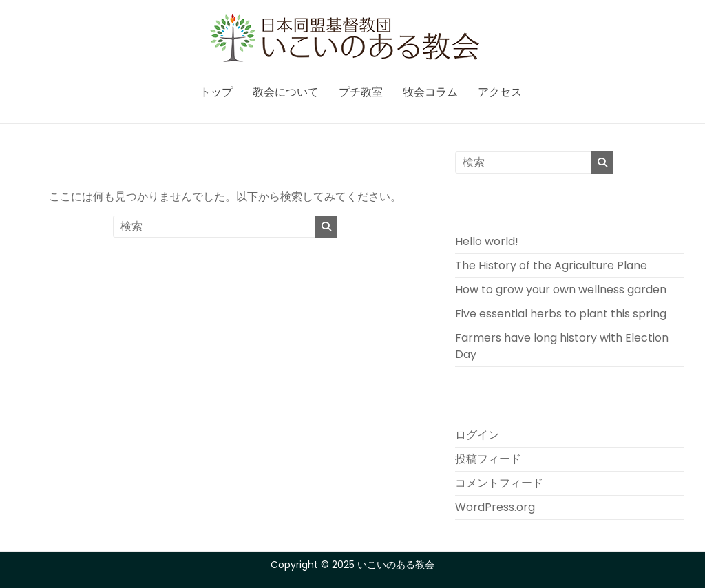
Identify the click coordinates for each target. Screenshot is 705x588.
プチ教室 (361, 92)
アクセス (500, 92)
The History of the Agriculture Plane (551, 265)
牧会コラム (430, 92)
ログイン (477, 435)
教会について (286, 92)
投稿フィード (488, 459)
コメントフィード (499, 483)
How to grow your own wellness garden (561, 290)
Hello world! (487, 241)
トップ (216, 92)
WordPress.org (495, 507)
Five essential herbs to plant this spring (561, 314)
